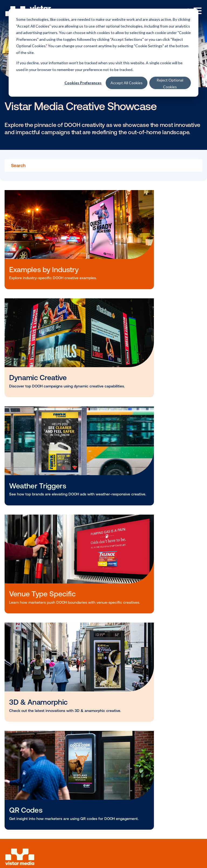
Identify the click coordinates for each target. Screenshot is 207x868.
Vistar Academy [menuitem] (27, 662)
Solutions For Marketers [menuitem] (35, 581)
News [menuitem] (16, 653)
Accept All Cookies (127, 83)
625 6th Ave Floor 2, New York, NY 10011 (41, 794)
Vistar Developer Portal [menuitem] (34, 752)
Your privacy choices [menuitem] (27, 857)
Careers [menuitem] (19, 703)
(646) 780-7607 (82, 794)
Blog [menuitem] (15, 644)
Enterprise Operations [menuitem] (33, 622)
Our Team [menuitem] (20, 694)
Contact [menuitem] (19, 712)
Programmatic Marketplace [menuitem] (38, 613)
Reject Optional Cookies (170, 83)
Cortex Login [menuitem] (24, 743)
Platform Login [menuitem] (26, 734)
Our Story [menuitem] (20, 684)
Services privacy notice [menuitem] (29, 829)
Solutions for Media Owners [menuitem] (39, 590)
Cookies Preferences (83, 83)
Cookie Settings (23, 807)
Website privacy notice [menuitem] (28, 817)
